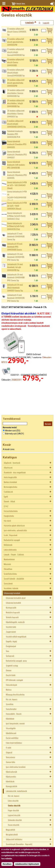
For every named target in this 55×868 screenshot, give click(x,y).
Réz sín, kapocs (12, 699)
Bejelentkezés (52, 4)
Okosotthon (8, 569)
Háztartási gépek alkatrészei (14, 525)
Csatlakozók (8, 492)
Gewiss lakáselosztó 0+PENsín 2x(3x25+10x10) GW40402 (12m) (16, 216)
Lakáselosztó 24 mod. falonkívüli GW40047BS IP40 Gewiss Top (16, 257)
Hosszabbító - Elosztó (14, 714)
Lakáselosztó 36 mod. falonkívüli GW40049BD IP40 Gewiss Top (16, 277)
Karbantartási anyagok (12, 540)
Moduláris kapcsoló (13, 612)
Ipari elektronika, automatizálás (15, 530)
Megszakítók (10, 830)
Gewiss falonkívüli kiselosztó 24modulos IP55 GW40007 (17, 154)
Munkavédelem (9, 559)
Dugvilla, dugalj (11, 641)
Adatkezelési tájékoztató (27, 864)
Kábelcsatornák (11, 772)
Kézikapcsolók (11, 608)
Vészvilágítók (11, 728)
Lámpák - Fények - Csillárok (14, 554)
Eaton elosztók (13, 801)
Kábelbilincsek (11, 733)
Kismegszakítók (12, 786)
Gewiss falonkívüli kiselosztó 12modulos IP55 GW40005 (17, 144)
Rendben (7, 864)
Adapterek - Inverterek (12, 463)
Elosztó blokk (11, 675)
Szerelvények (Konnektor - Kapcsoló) (19, 844)
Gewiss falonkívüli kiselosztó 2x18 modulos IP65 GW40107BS (16, 165)
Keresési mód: (10, 427)
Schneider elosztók (15, 820)
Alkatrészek (8, 468)
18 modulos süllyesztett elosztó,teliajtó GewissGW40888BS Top (16, 73)
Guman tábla (10, 762)
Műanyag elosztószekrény (15, 694)
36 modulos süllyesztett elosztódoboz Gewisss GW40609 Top (16, 114)
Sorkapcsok (10, 656)
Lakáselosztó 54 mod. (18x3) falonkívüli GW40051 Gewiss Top (15, 288)
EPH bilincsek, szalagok (14, 680)
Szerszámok (8, 583)
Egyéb (6, 496)
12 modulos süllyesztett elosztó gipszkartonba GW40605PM (16, 42)
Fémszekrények (11, 685)
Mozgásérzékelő (12, 834)
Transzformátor (11, 709)
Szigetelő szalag (12, 665)
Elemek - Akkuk (9, 501)
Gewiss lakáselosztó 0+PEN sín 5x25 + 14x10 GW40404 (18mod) (17, 206)
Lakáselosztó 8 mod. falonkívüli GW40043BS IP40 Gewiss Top (16, 298)
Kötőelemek (8, 545)
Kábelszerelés (11, 776)
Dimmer (9, 670)
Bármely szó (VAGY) (15, 434)
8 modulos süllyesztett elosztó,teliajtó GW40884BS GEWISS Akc (17, 124)
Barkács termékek (10, 482)
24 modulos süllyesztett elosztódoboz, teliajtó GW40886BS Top (16, 103)
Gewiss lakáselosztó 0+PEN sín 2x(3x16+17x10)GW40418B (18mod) (17, 196)
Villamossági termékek (12, 593)
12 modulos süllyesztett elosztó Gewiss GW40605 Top (17, 32)
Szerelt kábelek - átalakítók (14, 579)
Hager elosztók (13, 810)
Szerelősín (10, 704)
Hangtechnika (9, 516)
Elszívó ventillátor (12, 738)
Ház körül (7, 521)
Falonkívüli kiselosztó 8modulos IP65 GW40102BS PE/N (15, 134)
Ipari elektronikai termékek (16, 767)
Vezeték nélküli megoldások (16, 636)
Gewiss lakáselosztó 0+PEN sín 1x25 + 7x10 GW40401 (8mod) (17, 185)
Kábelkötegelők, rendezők (15, 622)
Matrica (9, 690)
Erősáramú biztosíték (13, 603)
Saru (7, 651)
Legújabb (46, 23)
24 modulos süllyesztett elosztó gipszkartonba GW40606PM (16, 83)
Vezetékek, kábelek (11, 588)
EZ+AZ (6, 506)
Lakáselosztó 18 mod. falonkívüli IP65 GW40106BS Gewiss (15, 247)
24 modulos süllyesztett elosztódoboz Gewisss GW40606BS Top (16, 93)
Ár (40, 23)
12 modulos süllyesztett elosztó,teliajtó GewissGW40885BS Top (16, 52)
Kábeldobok (10, 719)
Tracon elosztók (14, 825)
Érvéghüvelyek (11, 646)
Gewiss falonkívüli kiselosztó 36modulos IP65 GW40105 (17, 175)
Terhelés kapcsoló (12, 617)
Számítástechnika (10, 574)
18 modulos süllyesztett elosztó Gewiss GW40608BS (16, 62)
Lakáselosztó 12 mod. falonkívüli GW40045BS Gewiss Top (16, 236)
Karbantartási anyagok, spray (16, 661)
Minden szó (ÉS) (13, 431)
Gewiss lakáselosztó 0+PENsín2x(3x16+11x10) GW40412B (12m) (16, 226)
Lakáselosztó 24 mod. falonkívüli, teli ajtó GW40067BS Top (15, 267)
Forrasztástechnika (11, 511)
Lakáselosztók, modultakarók (16, 791)
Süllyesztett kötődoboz (14, 839)
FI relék (9, 748)
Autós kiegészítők (10, 477)
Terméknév (29, 23)
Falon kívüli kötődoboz (14, 743)
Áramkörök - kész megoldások (15, 472)
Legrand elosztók (14, 815)
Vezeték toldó (11, 627)
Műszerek (7, 564)
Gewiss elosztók (14, 805)
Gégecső (9, 752)
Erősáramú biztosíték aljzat (16, 598)
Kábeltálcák (10, 781)
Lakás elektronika (10, 550)
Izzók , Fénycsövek (11, 535)
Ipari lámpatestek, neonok (15, 723)
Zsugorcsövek (11, 632)
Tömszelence (10, 757)
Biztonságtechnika (10, 487)
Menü (4, 4)
